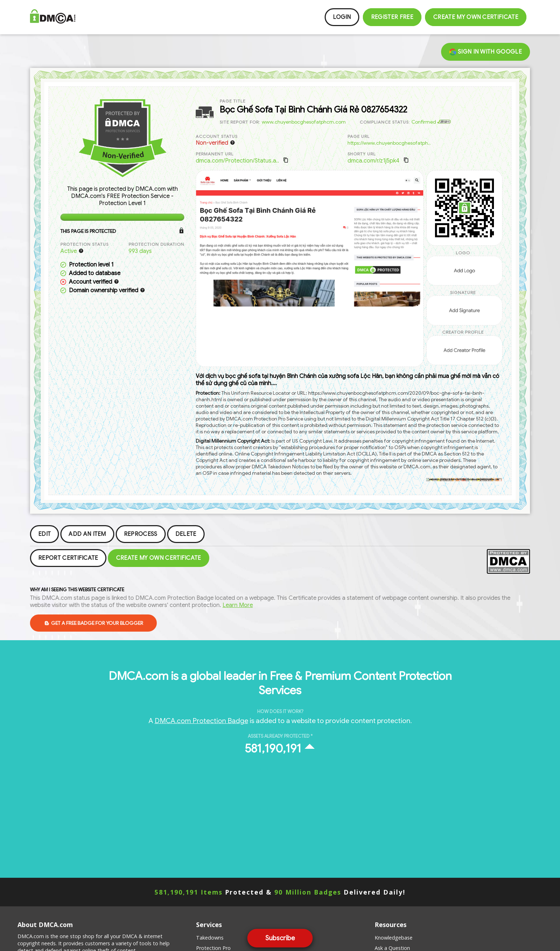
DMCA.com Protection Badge (201, 721)
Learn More (238, 605)
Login (342, 17)
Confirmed (431, 122)
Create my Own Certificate (476, 17)
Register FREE (392, 17)
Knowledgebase (394, 938)
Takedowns (210, 938)
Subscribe (280, 938)
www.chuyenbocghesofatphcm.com (304, 122)
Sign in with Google (486, 52)
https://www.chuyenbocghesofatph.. (389, 143)
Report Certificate (68, 558)
